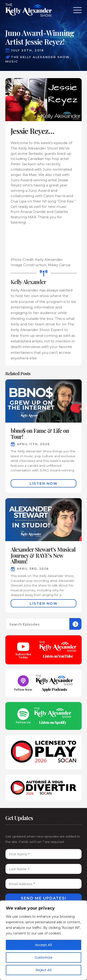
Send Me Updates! (44, 898)
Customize (43, 957)
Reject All (43, 970)
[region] (43, 940)
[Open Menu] (77, 10)
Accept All (43, 945)
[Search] (75, 624)
